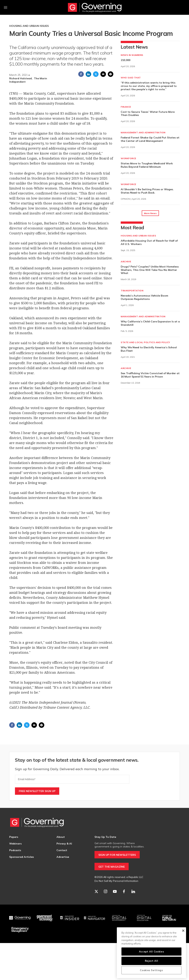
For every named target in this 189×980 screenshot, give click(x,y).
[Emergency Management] (20, 930)
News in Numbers (132, 55)
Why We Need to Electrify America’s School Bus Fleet (149, 349)
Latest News (134, 47)
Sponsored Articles (22, 857)
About (61, 837)
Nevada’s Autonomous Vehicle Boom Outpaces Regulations (144, 297)
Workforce (128, 158)
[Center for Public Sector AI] (169, 918)
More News (150, 213)
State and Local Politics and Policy (145, 342)
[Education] (144, 918)
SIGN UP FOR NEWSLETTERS (117, 855)
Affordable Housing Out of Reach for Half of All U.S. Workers (149, 242)
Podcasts (15, 850)
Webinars (15, 844)
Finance (126, 107)
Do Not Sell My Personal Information (116, 881)
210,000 (126, 60)
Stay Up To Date (105, 837)
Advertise (63, 857)
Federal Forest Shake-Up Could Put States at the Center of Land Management (150, 139)
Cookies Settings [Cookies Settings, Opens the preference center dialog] (151, 970)
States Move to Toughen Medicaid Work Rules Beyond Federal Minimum (147, 165)
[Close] (183, 931)
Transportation (132, 291)
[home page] (94, 822)
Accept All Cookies (152, 952)
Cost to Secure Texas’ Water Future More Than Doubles (148, 114)
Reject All (152, 961)
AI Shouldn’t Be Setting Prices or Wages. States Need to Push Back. (147, 191)
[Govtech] (45, 918)
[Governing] (20, 918)
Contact (62, 850)
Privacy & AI (64, 844)
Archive (126, 261)
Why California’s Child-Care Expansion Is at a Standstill (150, 323)
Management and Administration (143, 132)
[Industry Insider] (70, 918)
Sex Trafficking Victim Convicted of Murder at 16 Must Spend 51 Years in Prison (150, 375)
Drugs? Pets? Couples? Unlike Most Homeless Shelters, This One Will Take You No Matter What (150, 270)
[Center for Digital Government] (119, 918)
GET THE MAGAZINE (112, 867)
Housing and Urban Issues (29, 26)
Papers (14, 837)
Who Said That (131, 78)
